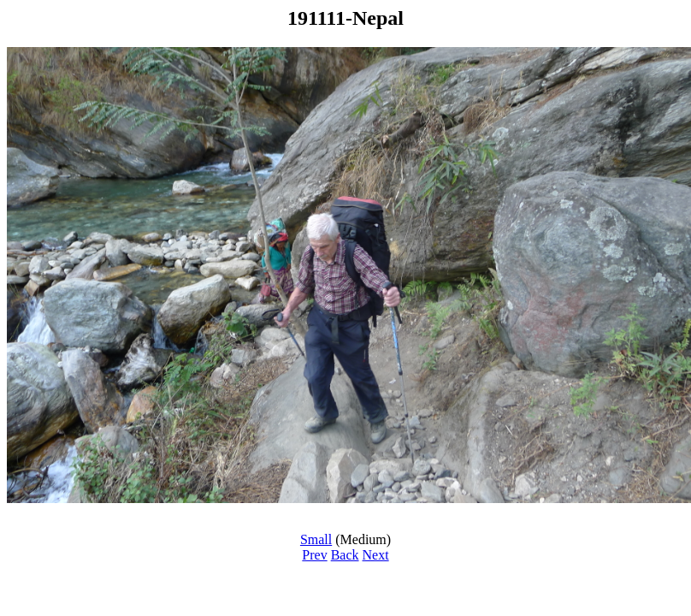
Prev (314, 555)
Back (345, 555)
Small (316, 539)
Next (376, 555)
